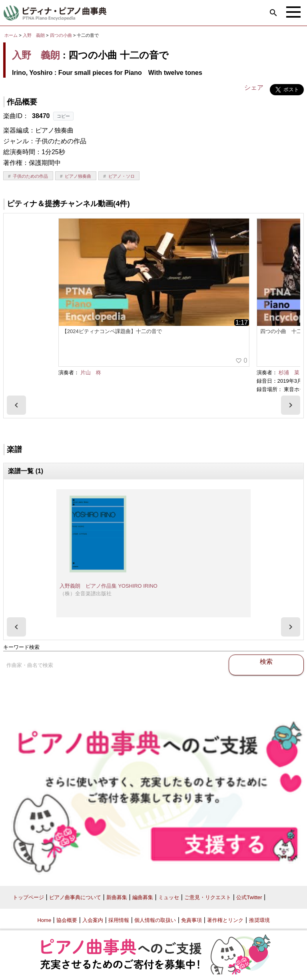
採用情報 (119, 920)
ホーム (11, 35)
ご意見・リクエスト (208, 897)
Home (44, 920)
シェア (254, 87)
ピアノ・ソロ (122, 176)
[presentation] (16, 405)
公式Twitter (249, 897)
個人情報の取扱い (155, 920)
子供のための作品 (30, 176)
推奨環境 (259, 920)
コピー (63, 116)
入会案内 (93, 920)
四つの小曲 (62, 35)
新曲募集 (117, 897)
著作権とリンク (225, 920)
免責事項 (191, 920)
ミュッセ (169, 897)
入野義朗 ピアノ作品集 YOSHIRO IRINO (109, 586)
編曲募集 (143, 897)
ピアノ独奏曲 (78, 176)
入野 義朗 (34, 35)
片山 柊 (91, 373)
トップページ (28, 897)
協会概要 (67, 920)
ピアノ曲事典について (75, 897)
